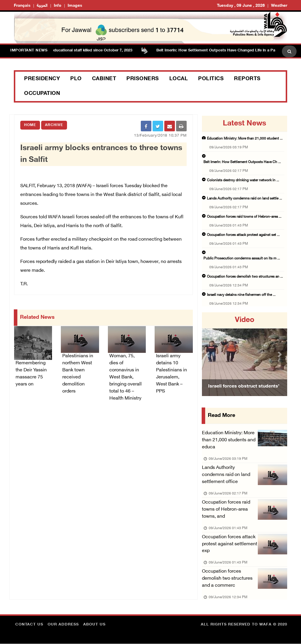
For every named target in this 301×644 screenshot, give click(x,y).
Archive (54, 125)
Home (30, 125)
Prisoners (143, 79)
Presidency (42, 79)
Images (75, 6)
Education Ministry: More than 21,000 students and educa (229, 440)
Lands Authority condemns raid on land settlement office (226, 475)
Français (22, 6)
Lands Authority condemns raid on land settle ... (244, 199)
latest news (244, 124)
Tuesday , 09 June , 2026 (241, 6)
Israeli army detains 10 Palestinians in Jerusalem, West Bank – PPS (172, 374)
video (245, 320)
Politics (211, 79)
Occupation (42, 94)
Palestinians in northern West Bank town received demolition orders (78, 374)
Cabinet (104, 79)
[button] (208, 354)
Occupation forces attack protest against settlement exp (230, 544)
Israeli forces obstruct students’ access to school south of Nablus (244, 394)
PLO (76, 79)
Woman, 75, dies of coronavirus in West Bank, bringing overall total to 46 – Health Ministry (126, 377)
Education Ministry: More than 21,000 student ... (245, 139)
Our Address (63, 625)
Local (179, 79)
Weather (279, 6)
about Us (94, 625)
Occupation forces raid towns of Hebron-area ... (244, 217)
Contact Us (29, 625)
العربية (42, 6)
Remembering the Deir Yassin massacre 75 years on (31, 374)
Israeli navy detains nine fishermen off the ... (241, 295)
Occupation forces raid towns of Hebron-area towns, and (226, 510)
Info (58, 6)
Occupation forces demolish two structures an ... (245, 277)
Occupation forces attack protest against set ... (243, 235)
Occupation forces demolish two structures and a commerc (227, 579)
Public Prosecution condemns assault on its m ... (242, 259)
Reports (247, 79)
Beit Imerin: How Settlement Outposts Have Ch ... (242, 162)
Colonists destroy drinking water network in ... (243, 180)
